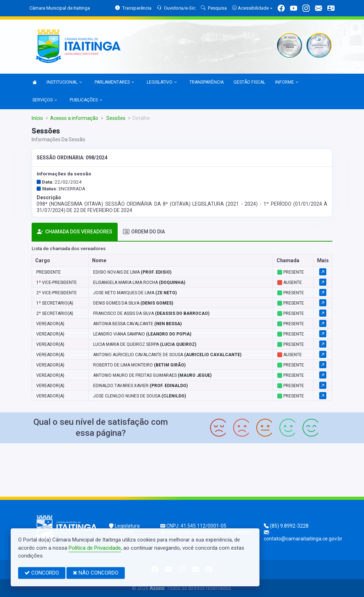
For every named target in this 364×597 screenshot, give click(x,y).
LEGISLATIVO (162, 83)
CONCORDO (42, 573)
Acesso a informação (74, 118)
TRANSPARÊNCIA (207, 82)
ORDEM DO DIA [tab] (144, 232)
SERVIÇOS (45, 100)
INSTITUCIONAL (64, 83)
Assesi (157, 588)
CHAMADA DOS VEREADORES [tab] (75, 232)
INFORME (287, 83)
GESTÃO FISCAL (249, 82)
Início (37, 118)
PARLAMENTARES (114, 83)
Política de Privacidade (95, 548)
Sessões (115, 118)
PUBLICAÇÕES (86, 100)
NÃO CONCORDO (96, 573)
